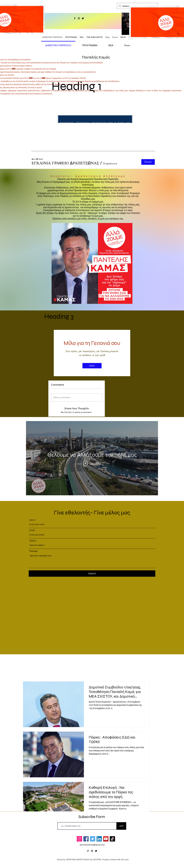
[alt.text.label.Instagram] (79, 18)
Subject (33, 541)
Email (32, 530)
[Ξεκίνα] (92, 366)
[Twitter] (93, 839)
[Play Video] (92, 463)
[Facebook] (86, 839)
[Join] (121, 826)
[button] (65, 163)
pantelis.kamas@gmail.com (92, 845)
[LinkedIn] (99, 839)
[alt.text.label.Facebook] (75, 18)
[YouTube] (106, 839)
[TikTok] (112, 839)
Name (32, 520)
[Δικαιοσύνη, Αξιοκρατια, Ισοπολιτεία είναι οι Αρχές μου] (95, 122)
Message (34, 551)
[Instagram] (79, 839)
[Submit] (92, 574)
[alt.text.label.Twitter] (83, 18)
